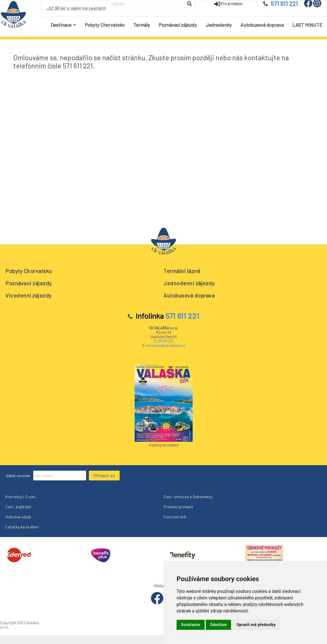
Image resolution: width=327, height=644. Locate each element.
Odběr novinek (18, 476)
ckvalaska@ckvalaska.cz (166, 345)
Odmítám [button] (218, 625)
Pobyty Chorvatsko (29, 271)
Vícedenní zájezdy (28, 295)
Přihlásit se (104, 476)
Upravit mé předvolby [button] (256, 625)
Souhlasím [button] (191, 625)
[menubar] (187, 25)
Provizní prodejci (178, 507)
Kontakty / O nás (20, 497)
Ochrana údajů (18, 517)
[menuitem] (63, 25)
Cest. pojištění (18, 507)
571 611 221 (165, 341)
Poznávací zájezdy (29, 283)
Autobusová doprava (189, 295)
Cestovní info (175, 517)
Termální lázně (182, 271)
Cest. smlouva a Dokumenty (188, 497)
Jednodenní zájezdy (189, 283)
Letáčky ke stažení (22, 527)
